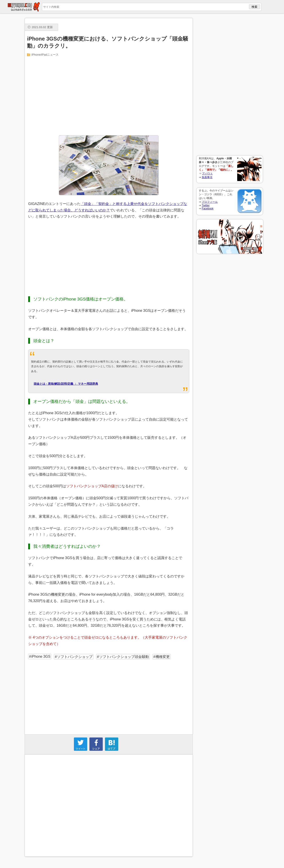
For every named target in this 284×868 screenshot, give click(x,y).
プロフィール (210, 202)
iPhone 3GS (41, 656)
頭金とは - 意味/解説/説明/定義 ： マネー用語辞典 (66, 384)
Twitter (206, 205)
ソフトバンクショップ (75, 657)
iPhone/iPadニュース (45, 55)
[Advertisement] (230, 84)
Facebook (208, 209)
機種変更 (163, 657)
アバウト (207, 174)
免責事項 (207, 177)
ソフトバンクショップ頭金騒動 (124, 657)
